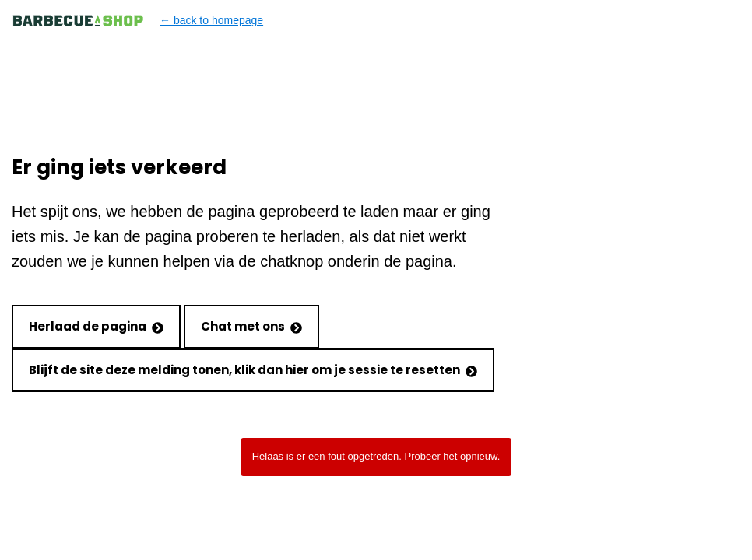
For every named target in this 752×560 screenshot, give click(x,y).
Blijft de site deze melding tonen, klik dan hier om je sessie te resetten (253, 370)
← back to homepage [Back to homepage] (137, 21)
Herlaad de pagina (96, 326)
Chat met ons (251, 326)
